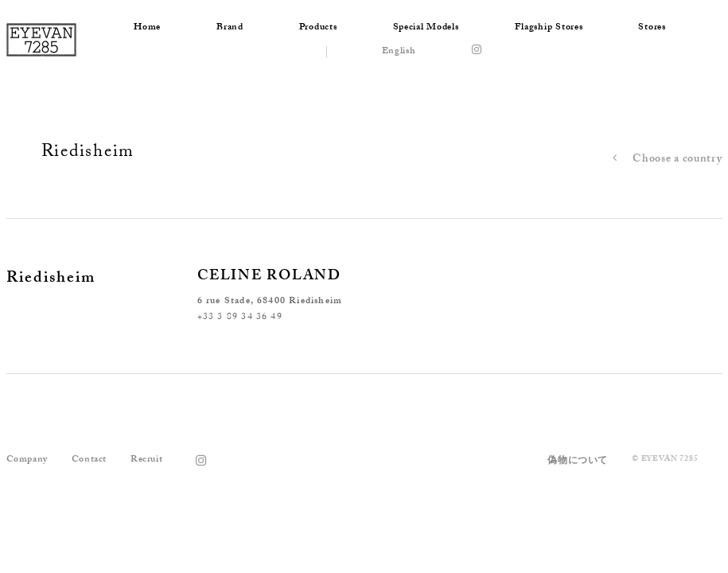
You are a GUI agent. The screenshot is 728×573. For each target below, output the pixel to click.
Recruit (146, 460)
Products (318, 28)
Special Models (426, 28)
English (399, 52)
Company (27, 460)
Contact (89, 460)
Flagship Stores (549, 28)
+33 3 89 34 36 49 (240, 318)
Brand (230, 28)
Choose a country (664, 160)
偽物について (578, 462)
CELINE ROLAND (269, 277)
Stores (652, 28)
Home (147, 28)
